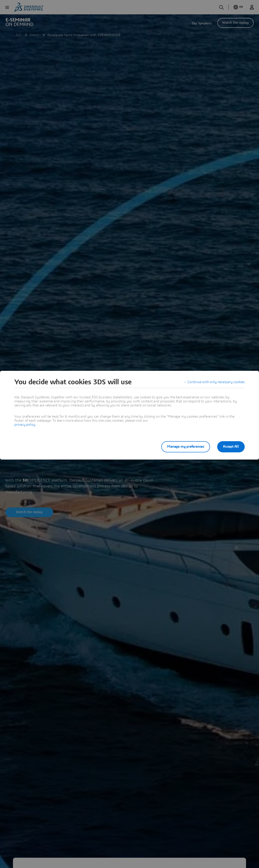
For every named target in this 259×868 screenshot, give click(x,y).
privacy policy (25, 425)
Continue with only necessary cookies (216, 382)
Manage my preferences (186, 447)
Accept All (231, 447)
